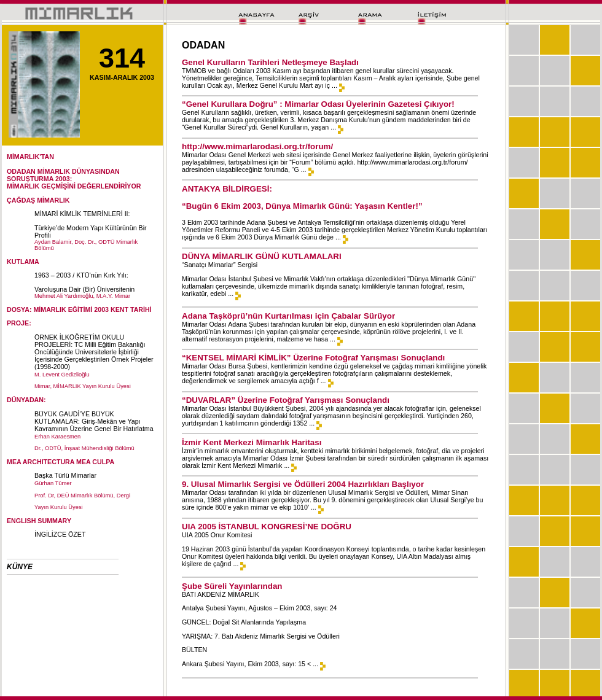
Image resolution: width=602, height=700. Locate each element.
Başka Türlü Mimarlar (65, 475)
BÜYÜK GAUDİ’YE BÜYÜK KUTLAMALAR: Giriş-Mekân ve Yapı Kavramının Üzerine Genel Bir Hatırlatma (94, 421)
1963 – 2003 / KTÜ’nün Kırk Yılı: (81, 275)
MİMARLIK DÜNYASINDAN (79, 171)
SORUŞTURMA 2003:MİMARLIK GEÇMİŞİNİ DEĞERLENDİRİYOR (74, 182)
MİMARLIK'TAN (30, 157)
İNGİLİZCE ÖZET (60, 534)
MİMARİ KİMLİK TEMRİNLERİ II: (82, 214)
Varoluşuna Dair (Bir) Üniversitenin (84, 289)
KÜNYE (20, 567)
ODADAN (21, 171)
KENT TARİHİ (131, 309)
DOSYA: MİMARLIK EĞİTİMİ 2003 (58, 309)
